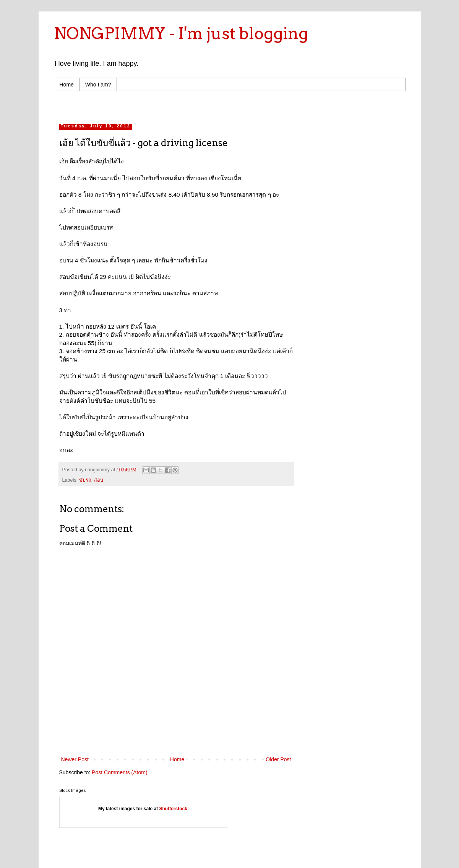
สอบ (99, 480)
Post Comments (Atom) (119, 772)
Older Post (278, 759)
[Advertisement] (204, 105)
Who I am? (98, 85)
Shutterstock (173, 809)
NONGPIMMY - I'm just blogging (181, 33)
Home (67, 85)
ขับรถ (85, 480)
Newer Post (75, 759)
